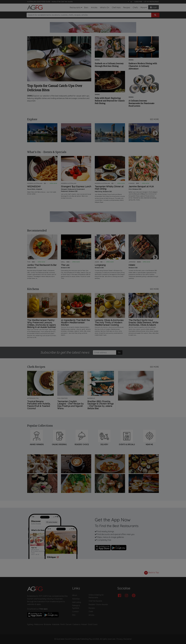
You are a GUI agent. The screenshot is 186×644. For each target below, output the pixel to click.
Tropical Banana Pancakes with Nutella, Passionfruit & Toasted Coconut (39, 405)
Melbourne (39, 624)
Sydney (30, 624)
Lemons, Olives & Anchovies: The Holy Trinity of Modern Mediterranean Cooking (109, 323)
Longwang (100, 265)
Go (119, 352)
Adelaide (56, 624)
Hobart (84, 624)
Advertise (76, 599)
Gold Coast (93, 624)
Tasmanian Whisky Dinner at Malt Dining (109, 188)
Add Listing (77, 602)
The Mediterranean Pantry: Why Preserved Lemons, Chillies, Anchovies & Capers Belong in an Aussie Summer (42, 324)
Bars (86, 7)
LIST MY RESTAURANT (151, 2)
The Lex (65, 265)
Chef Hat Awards (67, 2)
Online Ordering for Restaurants (96, 596)
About (75, 595)
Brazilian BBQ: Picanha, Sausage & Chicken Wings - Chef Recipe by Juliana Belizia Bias (101, 405)
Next (155, 133)
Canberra (76, 624)
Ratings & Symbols (76, 607)
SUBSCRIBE (138, 2)
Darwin (69, 624)
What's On (105, 7)
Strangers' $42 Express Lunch (76, 187)
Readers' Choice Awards (98, 605)
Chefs (135, 7)
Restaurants (75, 7)
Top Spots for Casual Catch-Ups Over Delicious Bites (55, 88)
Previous (31, 133)
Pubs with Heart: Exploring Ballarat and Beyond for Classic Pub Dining (110, 101)
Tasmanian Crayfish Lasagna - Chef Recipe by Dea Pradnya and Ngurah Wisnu (70, 405)
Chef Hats (116, 7)
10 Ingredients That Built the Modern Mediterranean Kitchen (75, 323)
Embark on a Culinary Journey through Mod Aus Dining (109, 65)
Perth (63, 624)
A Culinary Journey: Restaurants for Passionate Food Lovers (141, 103)
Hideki (132, 265)
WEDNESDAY (34, 187)
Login (153, 7)
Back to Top (151, 573)
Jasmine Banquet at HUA (141, 187)
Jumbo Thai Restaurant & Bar (42, 265)
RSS (74, 615)
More (143, 7)
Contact (75, 612)
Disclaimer (128, 639)
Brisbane (48, 624)
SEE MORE (154, 119)
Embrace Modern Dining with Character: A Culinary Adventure (143, 66)
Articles (94, 7)
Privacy (120, 639)
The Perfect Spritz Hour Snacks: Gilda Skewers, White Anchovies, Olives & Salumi (143, 323)
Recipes (127, 7)
